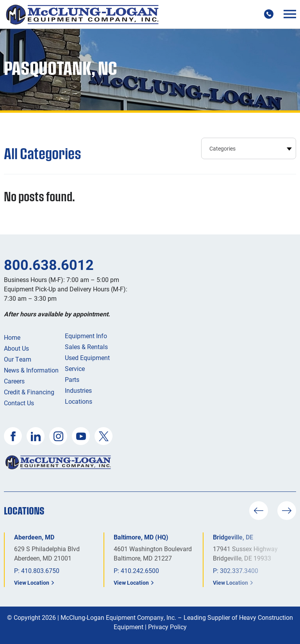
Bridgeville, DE (233, 537)
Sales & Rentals (86, 347)
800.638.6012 (49, 264)
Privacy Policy (167, 627)
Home (12, 337)
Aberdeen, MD (34, 537)
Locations (79, 401)
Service (75, 368)
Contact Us (19, 403)
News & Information (31, 370)
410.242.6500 (140, 570)
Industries (78, 390)
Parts (72, 379)
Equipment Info (86, 336)
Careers (14, 381)
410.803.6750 (40, 570)
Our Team (18, 359)
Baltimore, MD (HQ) (141, 537)
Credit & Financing (29, 392)
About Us (16, 348)
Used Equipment (87, 357)
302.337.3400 (239, 570)
